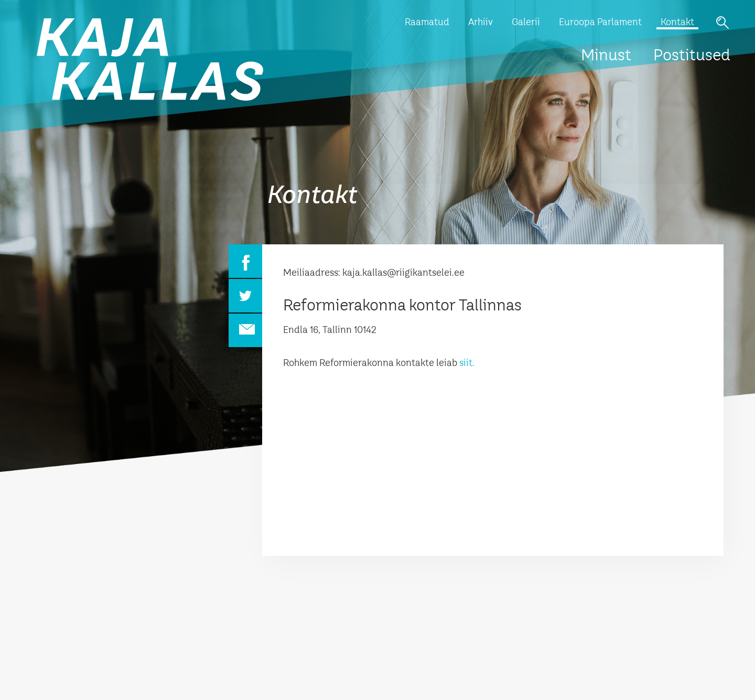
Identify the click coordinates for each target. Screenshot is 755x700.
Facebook (245, 261)
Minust (606, 56)
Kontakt (677, 23)
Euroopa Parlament (600, 23)
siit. (467, 363)
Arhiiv (481, 23)
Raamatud (427, 23)
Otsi (722, 23)
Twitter (245, 296)
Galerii (526, 23)
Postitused (692, 56)
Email (245, 330)
